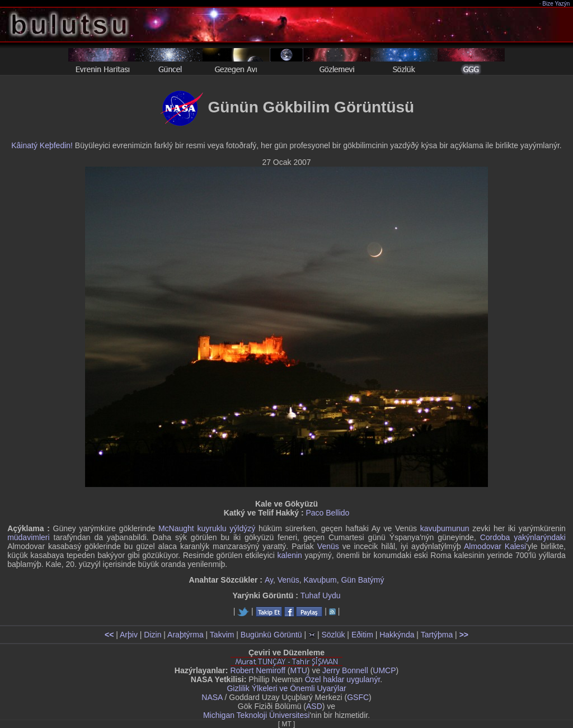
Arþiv (129, 635)
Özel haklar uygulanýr (343, 679)
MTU (299, 670)
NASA (212, 697)
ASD (314, 706)
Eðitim (362, 635)
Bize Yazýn (556, 4)
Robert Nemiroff (258, 670)
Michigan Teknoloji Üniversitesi (256, 715)
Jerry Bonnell (345, 670)
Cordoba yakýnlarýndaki (523, 537)
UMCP (384, 670)
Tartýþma (437, 635)
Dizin (152, 635)
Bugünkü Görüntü (271, 635)
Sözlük (333, 635)
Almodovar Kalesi (495, 546)
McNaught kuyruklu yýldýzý (207, 528)
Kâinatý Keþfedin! (42, 145)
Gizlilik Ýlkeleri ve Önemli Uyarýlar (286, 688)
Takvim (222, 635)
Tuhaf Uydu (321, 595)
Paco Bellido (327, 513)
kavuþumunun (445, 528)
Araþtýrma (185, 635)
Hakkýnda (397, 635)
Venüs (328, 546)
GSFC (358, 697)
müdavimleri (28, 537)
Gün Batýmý (362, 580)
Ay (269, 580)
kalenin (290, 555)
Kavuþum (320, 580)
